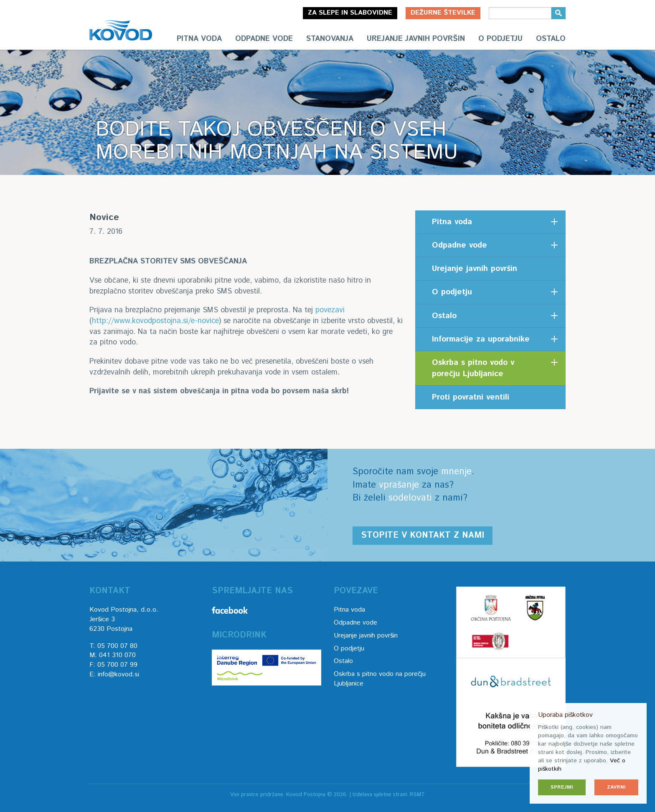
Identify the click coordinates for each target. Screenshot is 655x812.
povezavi (330, 310)
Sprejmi (562, 787)
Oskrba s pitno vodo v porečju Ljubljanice (473, 368)
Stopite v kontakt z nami (423, 535)
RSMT (417, 795)
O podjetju (500, 39)
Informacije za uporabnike (481, 339)
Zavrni (616, 787)
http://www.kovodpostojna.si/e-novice (155, 321)
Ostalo (551, 39)
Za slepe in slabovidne (350, 13)
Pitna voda (199, 39)
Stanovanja (330, 39)
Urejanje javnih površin (416, 39)
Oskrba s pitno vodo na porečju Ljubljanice (380, 679)
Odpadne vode (264, 39)
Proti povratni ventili (471, 397)
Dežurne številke (443, 13)
